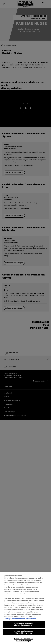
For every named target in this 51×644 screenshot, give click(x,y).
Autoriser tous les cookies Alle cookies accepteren (24, 625)
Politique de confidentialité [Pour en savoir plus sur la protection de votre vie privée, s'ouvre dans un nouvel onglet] (15, 620)
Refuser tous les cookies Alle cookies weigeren (24, 633)
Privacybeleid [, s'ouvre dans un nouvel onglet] (31, 620)
